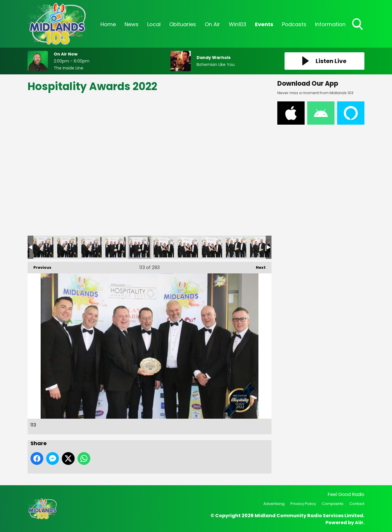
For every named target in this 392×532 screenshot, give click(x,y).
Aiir (359, 523)
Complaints (333, 504)
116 (212, 247)
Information (330, 24)
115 (188, 247)
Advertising (274, 504)
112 (116, 247)
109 (43, 247)
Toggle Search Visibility (358, 25)
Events (264, 24)
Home (108, 24)
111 (91, 247)
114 (164, 247)
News (132, 24)
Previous (39, 266)
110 (67, 247)
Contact (357, 504)
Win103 (238, 24)
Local (154, 24)
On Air (212, 24)
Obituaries (183, 24)
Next (258, 266)
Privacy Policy (303, 504)
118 (260, 247)
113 (140, 247)
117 (236, 247)
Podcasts (294, 24)
